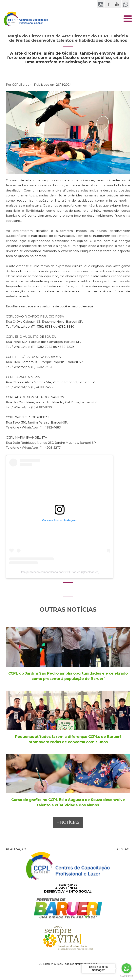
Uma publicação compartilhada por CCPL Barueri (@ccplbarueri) (60, 572)
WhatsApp (126, 4)
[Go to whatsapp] (126, 968)
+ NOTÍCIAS (68, 822)
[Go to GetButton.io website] (126, 976)
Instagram (101, 4)
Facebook (109, 4)
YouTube (117, 4)
